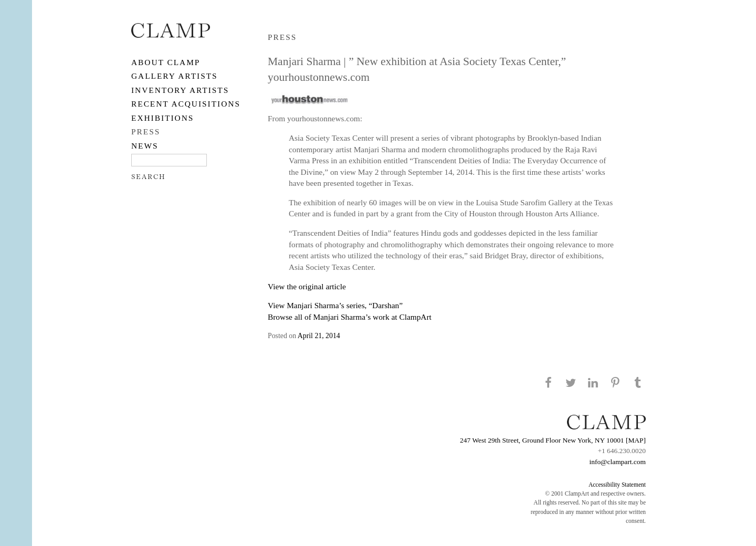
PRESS (146, 132)
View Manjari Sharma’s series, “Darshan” (335, 305)
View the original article (307, 286)
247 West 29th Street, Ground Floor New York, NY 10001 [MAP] (553, 440)
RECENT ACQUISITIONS (186, 104)
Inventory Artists (180, 90)
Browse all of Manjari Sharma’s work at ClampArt (350, 317)
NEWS (145, 146)
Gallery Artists (175, 76)
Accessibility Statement (617, 485)
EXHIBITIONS (162, 118)
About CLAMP (166, 62)
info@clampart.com (617, 462)
